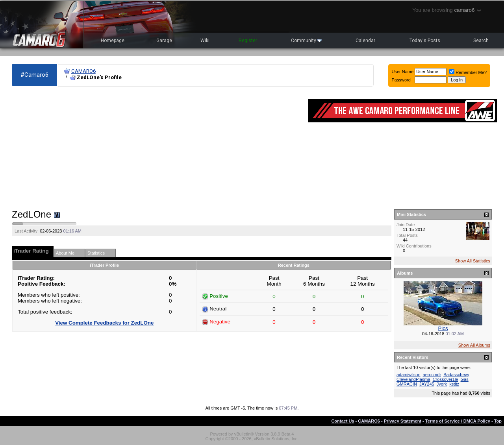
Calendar (365, 41)
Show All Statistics (473, 261)
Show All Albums (474, 345)
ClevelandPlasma (413, 379)
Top (498, 421)
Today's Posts (425, 41)
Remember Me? (468, 72)
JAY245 (427, 384)
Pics (443, 328)
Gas (465, 379)
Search (481, 41)
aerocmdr (432, 375)
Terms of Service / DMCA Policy (458, 421)
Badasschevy (456, 375)
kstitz (454, 384)
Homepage (113, 41)
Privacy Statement (403, 421)
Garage (164, 41)
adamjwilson (409, 375)
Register (248, 41)
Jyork (442, 384)
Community (306, 41)
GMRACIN (407, 384)
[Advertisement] (156, 148)
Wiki (205, 41)
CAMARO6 (83, 71)
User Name (403, 72)
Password (401, 80)
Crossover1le (446, 379)
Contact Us (343, 421)
